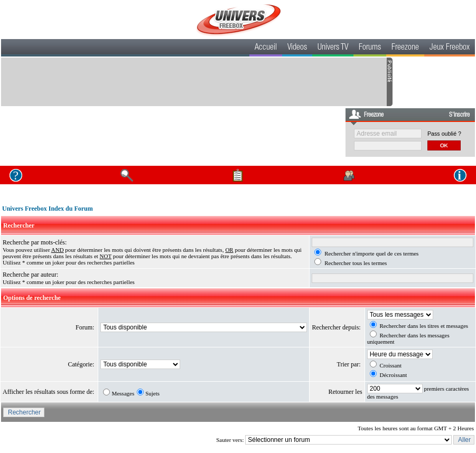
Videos (297, 48)
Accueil (266, 48)
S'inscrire (459, 115)
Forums (370, 48)
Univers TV (333, 48)
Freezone (405, 48)
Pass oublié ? (444, 134)
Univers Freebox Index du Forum (48, 209)
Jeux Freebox (450, 48)
